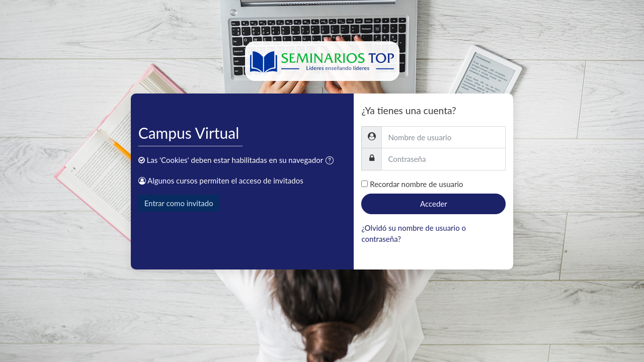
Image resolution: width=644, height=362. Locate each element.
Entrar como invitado (179, 203)
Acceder (434, 204)
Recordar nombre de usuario (416, 184)
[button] (332, 161)
